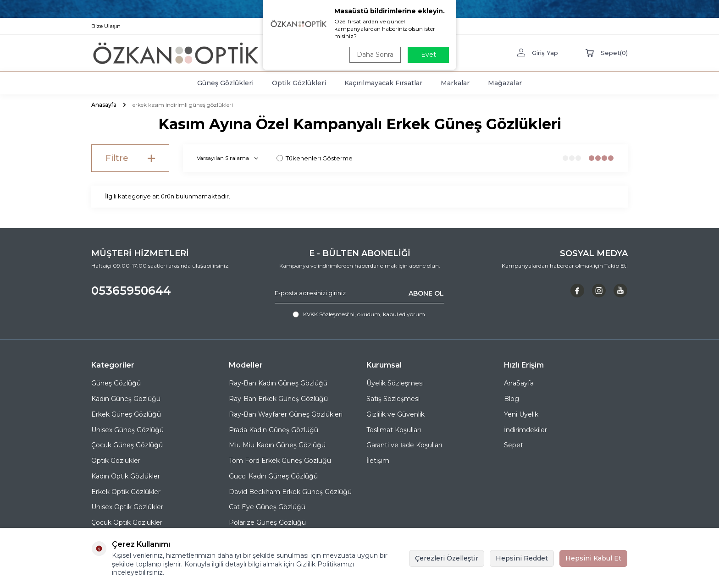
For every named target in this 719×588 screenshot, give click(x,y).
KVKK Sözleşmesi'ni (329, 314)
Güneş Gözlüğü (116, 383)
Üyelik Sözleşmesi (395, 383)
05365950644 (131, 291)
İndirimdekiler (525, 430)
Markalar (455, 83)
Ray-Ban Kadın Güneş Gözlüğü (278, 383)
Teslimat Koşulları (394, 430)
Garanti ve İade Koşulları (404, 445)
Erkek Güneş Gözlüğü (126, 414)
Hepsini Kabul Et (593, 558)
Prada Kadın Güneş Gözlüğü (274, 430)
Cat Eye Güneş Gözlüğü (267, 507)
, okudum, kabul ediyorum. (359, 314)
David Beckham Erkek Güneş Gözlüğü (290, 492)
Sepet (514, 445)
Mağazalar (505, 83)
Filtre (130, 158)
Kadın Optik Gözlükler (126, 476)
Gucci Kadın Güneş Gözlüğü (273, 476)
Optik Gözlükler (116, 461)
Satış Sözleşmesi (393, 399)
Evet (429, 55)
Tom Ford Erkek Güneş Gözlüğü (280, 461)
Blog (512, 399)
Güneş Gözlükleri (225, 83)
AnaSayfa (519, 383)
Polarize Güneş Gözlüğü (267, 522)
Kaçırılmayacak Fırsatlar (383, 83)
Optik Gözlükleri (299, 83)
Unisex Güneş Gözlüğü (127, 430)
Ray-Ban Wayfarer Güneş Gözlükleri (286, 414)
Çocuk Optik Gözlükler (127, 522)
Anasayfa (104, 105)
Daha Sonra (375, 55)
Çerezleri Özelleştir (447, 558)
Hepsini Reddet (522, 558)
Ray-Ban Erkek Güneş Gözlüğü (278, 399)
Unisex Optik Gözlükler (127, 507)
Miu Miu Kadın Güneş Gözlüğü (277, 445)
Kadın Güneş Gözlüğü (126, 399)
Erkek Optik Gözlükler (126, 492)
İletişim (378, 461)
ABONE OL (426, 293)
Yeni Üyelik (521, 414)
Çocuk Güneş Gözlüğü (127, 445)
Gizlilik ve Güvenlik (395, 414)
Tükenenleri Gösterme (315, 158)
